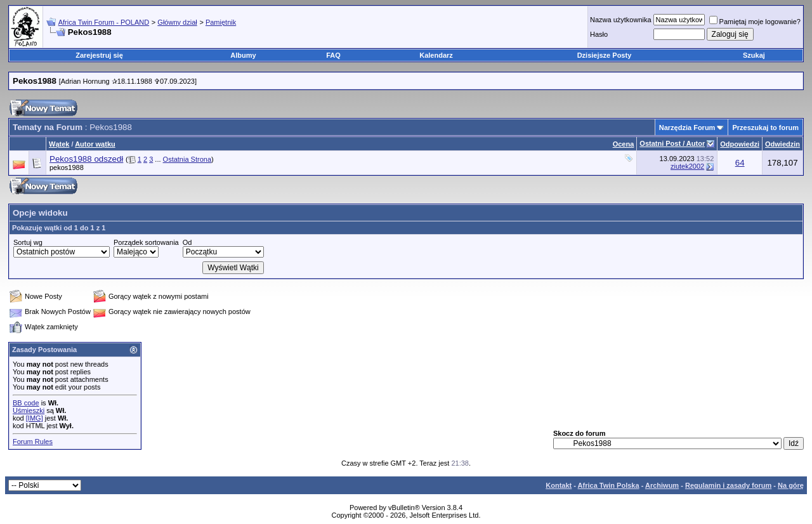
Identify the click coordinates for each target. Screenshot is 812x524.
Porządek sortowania (146, 242)
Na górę (791, 485)
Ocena (624, 144)
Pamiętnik (221, 22)
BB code (26, 403)
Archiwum (662, 485)
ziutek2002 (687, 166)
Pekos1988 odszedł (86, 159)
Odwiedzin (783, 144)
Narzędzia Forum (687, 128)
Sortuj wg (28, 242)
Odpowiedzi (740, 144)
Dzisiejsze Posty (605, 55)
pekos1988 (67, 167)
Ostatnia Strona (187, 159)
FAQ (333, 55)
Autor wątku (95, 144)
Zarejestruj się (99, 55)
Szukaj (754, 55)
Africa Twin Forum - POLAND (104, 22)
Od (187, 242)
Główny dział (177, 22)
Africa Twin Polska (609, 485)
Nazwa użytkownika (621, 20)
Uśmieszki (29, 410)
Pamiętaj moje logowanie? (755, 22)
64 (740, 163)
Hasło (599, 34)
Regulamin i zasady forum (728, 485)
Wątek (59, 144)
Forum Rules (33, 442)
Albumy (243, 55)
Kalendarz (436, 55)
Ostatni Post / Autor (672, 143)
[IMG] (35, 418)
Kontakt (559, 485)
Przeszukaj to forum (765, 128)
